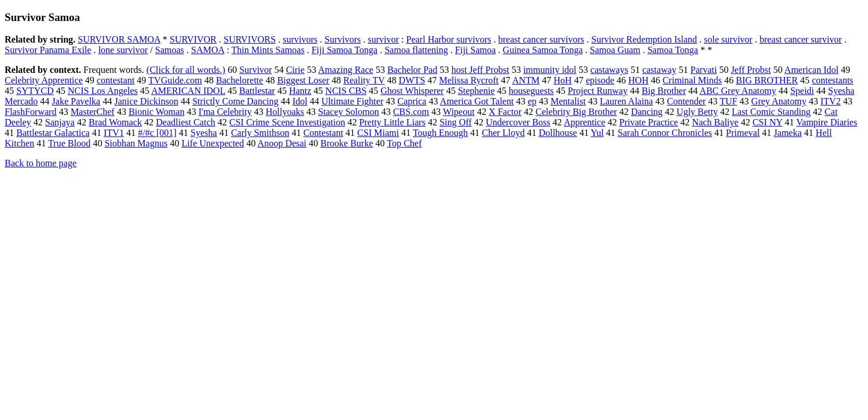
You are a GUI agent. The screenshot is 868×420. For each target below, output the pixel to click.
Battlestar (257, 91)
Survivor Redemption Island (644, 39)
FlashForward (31, 112)
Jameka (787, 133)
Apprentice (584, 122)
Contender (686, 101)
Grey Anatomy (779, 101)
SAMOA (208, 50)
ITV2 (831, 101)
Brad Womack (115, 122)
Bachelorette (239, 80)
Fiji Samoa (475, 50)
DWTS (412, 80)
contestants (833, 80)
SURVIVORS (249, 39)
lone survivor (123, 50)
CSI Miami (378, 133)
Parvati (704, 70)
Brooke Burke (346, 143)
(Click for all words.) (186, 70)
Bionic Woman (156, 112)
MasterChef (93, 112)
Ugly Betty (697, 112)
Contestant (323, 133)
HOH (638, 80)
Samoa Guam (615, 50)
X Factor (505, 112)
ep (532, 101)
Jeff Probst (751, 70)
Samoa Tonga (673, 50)
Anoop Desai (282, 143)
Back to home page (41, 163)
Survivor (256, 70)
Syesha (204, 133)
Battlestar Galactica (53, 133)
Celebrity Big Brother (576, 112)
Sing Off (455, 122)
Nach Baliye (715, 122)
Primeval (743, 133)
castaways (609, 70)
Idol (300, 101)
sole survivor (728, 39)
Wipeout (459, 112)
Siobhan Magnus (136, 143)
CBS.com (411, 112)
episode (600, 80)
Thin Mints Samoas (268, 50)
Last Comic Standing (771, 112)
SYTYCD (35, 91)
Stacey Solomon (348, 112)
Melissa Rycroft (469, 80)
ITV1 (114, 133)
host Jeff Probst (480, 70)
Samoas (170, 50)
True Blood (69, 143)
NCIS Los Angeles (103, 91)
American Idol (812, 70)
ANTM (526, 80)
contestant (116, 80)
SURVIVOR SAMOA (119, 39)
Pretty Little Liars (393, 122)
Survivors (342, 39)
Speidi (802, 91)
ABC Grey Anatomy (738, 91)
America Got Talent (477, 101)
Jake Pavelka (76, 101)
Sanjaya (60, 122)
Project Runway (598, 91)
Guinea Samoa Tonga (543, 50)
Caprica (412, 101)
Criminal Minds (692, 80)
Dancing (647, 112)
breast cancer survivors (541, 39)
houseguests (531, 91)
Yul (597, 133)
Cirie (295, 70)
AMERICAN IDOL (188, 91)
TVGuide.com (175, 80)
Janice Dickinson (146, 101)
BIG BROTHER (766, 80)
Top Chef (404, 143)
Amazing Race (346, 70)
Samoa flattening (416, 50)
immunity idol (550, 70)
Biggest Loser (303, 80)
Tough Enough (440, 133)
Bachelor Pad (412, 70)
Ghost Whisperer (412, 91)
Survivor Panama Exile (48, 50)
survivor (383, 39)
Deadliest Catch (185, 122)
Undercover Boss (518, 122)
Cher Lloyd (503, 133)
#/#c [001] (157, 133)
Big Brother (664, 91)
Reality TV (364, 80)
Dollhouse (558, 133)
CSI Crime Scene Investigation (287, 122)
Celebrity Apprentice (44, 80)
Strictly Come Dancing (236, 101)
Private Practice (649, 122)
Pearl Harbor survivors (449, 39)
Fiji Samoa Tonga (344, 50)
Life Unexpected (213, 143)
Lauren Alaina (626, 101)
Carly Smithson (260, 133)
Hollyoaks (285, 112)
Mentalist (568, 101)
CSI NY (767, 122)
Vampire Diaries (827, 122)
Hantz (300, 91)
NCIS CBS (346, 91)
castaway (659, 70)
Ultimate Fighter (352, 101)
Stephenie (476, 91)
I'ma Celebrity (225, 112)
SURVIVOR (193, 39)
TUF (729, 101)
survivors (300, 39)
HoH (563, 80)
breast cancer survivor (801, 39)
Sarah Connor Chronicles (665, 133)
